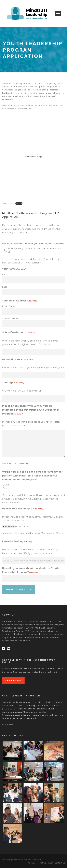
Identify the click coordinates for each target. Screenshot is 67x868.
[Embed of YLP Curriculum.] (33, 157)
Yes (7, 485)
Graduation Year (17, 360)
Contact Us (60, 863)
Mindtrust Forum (45, 863)
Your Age (13, 383)
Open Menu (58, 14)
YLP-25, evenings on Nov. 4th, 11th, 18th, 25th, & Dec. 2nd (34, 250)
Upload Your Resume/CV (22, 509)
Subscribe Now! (13, 680)
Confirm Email (10, 319)
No (7, 488)
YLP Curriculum (8, 203)
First (4, 275)
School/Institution (18, 333)
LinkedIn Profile (17, 542)
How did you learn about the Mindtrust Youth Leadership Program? (30, 570)
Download (19, 203)
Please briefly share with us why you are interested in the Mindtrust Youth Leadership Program (30, 410)
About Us (32, 863)
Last (4, 287)
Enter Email (9, 306)
